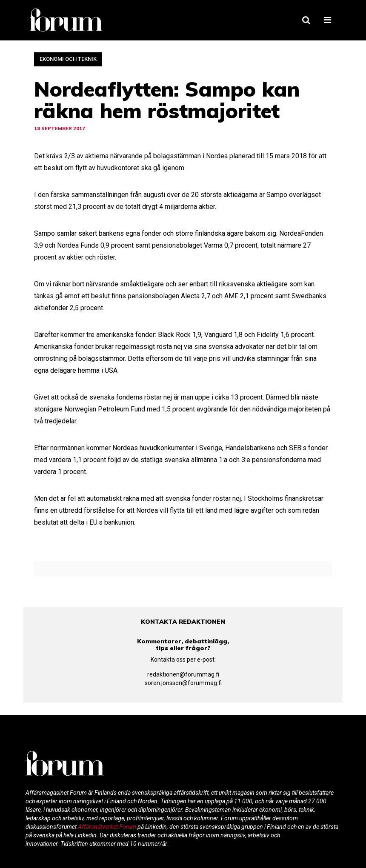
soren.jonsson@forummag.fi (183, 683)
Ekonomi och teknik (68, 59)
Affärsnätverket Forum (108, 827)
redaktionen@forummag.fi (183, 674)
